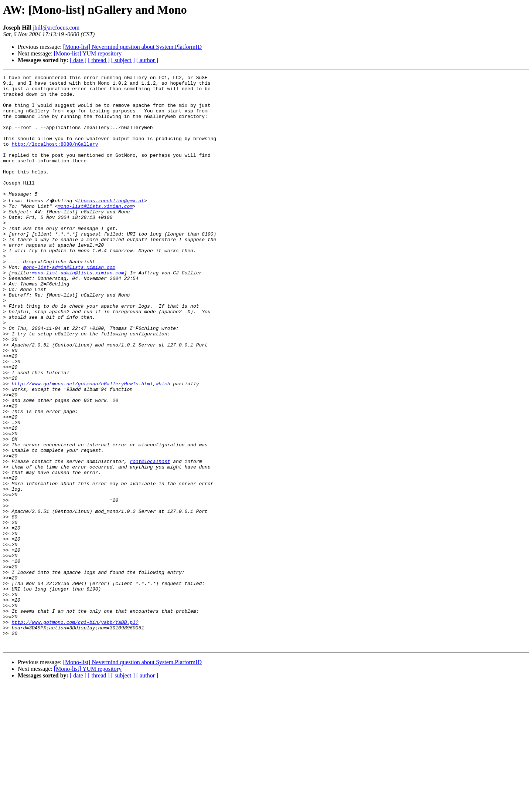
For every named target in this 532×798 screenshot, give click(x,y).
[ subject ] (123, 60)
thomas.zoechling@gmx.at (111, 225)
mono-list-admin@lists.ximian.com (69, 305)
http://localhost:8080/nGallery (55, 158)
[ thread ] (99, 60)
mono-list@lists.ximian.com (95, 231)
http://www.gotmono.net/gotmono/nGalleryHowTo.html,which (91, 444)
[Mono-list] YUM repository (88, 53)
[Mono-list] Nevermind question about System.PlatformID (133, 47)
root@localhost (150, 538)
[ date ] (78, 60)
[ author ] (147, 60)
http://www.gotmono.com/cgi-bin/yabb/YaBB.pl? (75, 731)
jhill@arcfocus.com (56, 28)
